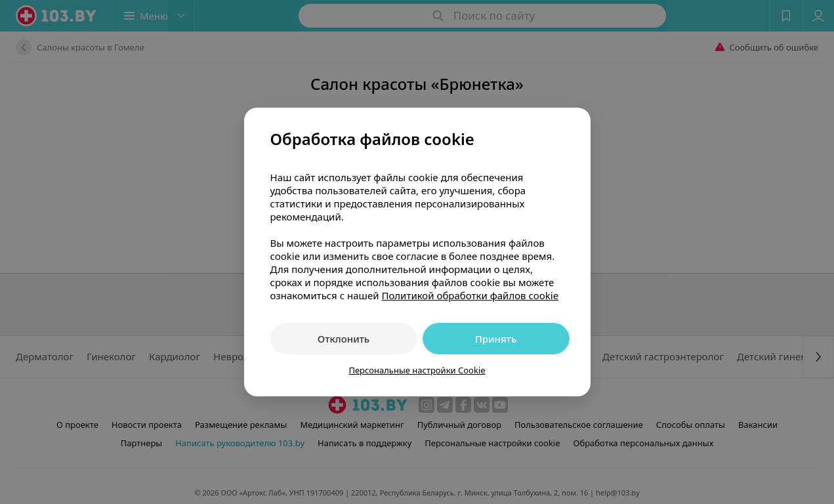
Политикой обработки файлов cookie (470, 295)
